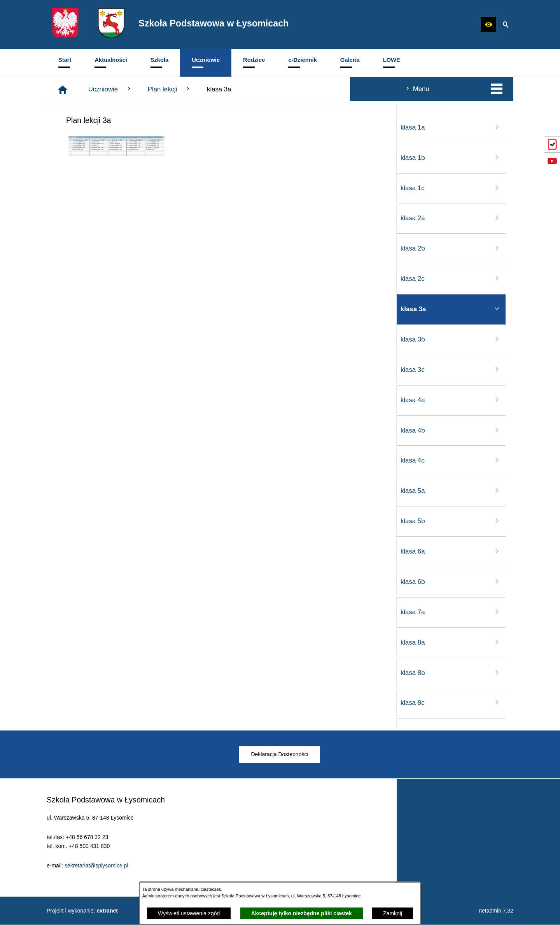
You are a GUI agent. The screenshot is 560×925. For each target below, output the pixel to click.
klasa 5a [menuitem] (101, 491)
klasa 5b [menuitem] (101, 521)
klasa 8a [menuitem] (101, 642)
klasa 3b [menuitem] (101, 339)
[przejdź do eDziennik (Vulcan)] (552, 144)
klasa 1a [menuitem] (101, 127)
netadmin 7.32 (496, 911)
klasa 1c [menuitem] (101, 188)
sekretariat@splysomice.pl (96, 876)
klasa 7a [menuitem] (101, 612)
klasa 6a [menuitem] (101, 551)
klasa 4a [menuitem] (101, 400)
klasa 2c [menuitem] (101, 279)
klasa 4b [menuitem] (101, 430)
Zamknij (393, 913)
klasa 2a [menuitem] (101, 218)
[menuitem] (65, 63)
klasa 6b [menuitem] (101, 582)
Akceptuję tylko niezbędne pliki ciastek (302, 913)
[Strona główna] (180, 90)
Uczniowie (227, 89)
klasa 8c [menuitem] (101, 703)
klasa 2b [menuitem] (101, 248)
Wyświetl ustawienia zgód (189, 913)
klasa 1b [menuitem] (101, 158)
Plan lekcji (287, 89)
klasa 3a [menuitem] (101, 309)
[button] (488, 25)
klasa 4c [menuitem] (101, 460)
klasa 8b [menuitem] (101, 673)
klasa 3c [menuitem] (101, 370)
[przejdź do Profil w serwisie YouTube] (552, 161)
